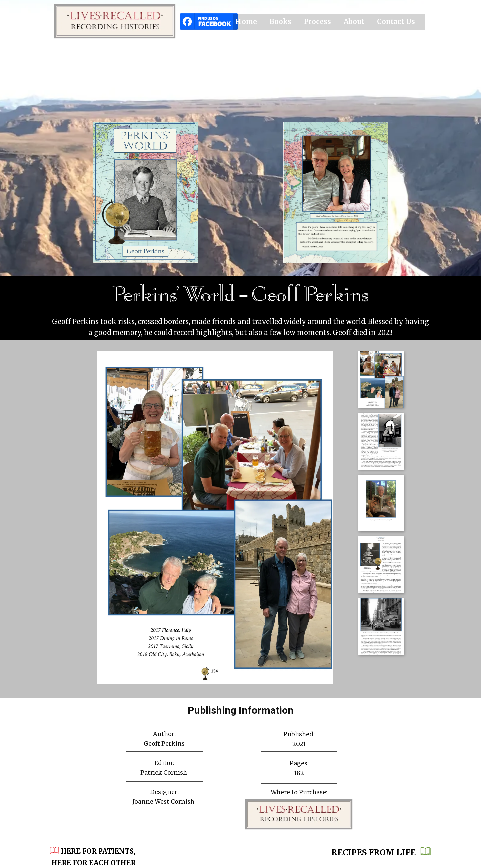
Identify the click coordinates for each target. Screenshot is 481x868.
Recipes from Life (381, 853)
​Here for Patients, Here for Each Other (94, 856)
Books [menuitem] (280, 22)
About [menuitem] (354, 22)
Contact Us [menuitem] (396, 22)
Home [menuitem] (246, 22)
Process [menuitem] (317, 22)
